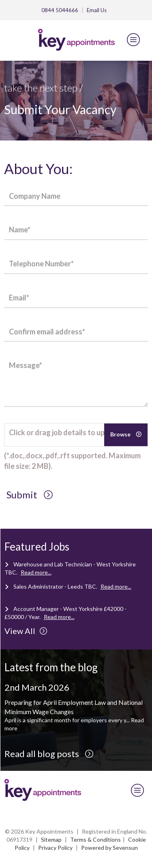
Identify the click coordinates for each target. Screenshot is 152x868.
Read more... (36, 572)
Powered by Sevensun (109, 848)
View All (26, 631)
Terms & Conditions (95, 839)
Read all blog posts (49, 754)
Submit (30, 495)
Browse (121, 434)
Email (97, 10)
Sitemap (51, 839)
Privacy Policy (55, 848)
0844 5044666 (60, 10)
